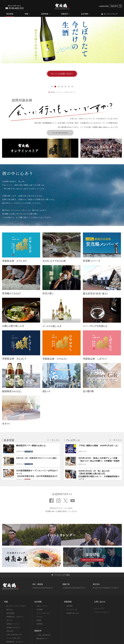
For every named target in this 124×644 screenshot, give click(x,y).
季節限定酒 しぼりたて (95, 359)
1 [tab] (52, 87)
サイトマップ (99, 609)
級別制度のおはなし (12, 391)
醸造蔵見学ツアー (43, 639)
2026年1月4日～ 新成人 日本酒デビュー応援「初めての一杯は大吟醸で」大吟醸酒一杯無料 (99, 460)
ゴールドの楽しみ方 (52, 326)
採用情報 (40, 624)
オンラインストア (109, 14)
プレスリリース (72, 610)
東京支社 (96, 584)
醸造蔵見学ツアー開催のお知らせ (31, 446)
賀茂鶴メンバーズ (92, 261)
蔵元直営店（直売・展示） (95, 293)
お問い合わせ (100, 602)
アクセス (40, 617)
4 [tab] (62, 87)
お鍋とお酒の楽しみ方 (13, 326)
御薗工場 (66, 584)
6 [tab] (69, 87)
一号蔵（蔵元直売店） (44, 635)
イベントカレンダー (43, 613)
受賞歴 (39, 620)
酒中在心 (10, 610)
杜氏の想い (48, 293)
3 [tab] (59, 87)
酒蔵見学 (65, 14)
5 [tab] (65, 87)
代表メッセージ (42, 606)
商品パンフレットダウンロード (63, 92)
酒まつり (46, 391)
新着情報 (45, 14)
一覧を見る (55, 440)
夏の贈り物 (88, 391)
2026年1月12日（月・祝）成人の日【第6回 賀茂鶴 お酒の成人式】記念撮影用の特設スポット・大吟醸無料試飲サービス (99, 475)
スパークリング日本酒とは (95, 326)
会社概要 (40, 610)
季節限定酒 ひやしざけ (14, 261)
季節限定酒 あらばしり (14, 359)
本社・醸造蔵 (38, 584)
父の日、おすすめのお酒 (54, 261)
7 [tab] (72, 87)
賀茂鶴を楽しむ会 (73, 613)
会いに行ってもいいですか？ (16, 606)
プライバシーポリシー (102, 612)
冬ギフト (6, 424)
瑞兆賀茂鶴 (10, 613)
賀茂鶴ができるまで (12, 293)
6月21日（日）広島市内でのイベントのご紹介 (37, 458)
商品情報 (10, 14)
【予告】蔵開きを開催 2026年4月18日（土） (99, 446)
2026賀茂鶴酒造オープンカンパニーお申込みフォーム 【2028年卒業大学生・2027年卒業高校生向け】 (37, 473)
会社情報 (84, 14)
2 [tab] (55, 87)
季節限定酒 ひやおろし (55, 359)
